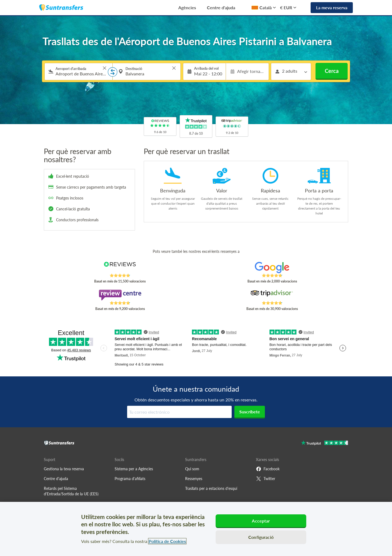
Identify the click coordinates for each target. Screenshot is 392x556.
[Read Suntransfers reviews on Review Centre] (120, 295)
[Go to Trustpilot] (325, 443)
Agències (187, 7)
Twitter (266, 479)
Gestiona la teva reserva (64, 469)
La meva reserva (332, 7)
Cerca (332, 71)
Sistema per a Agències (134, 469)
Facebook (268, 469)
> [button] (105, 68)
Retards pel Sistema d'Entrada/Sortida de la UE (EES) (71, 491)
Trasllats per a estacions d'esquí (211, 488)
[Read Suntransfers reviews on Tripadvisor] (272, 295)
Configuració (261, 537)
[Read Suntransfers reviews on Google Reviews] (272, 268)
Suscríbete (250, 412)
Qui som (192, 469)
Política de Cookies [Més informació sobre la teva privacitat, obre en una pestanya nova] (167, 541)
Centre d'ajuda (221, 7)
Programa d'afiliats (130, 479)
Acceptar (261, 521)
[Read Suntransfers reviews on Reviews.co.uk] (120, 268)
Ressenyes (194, 479)
